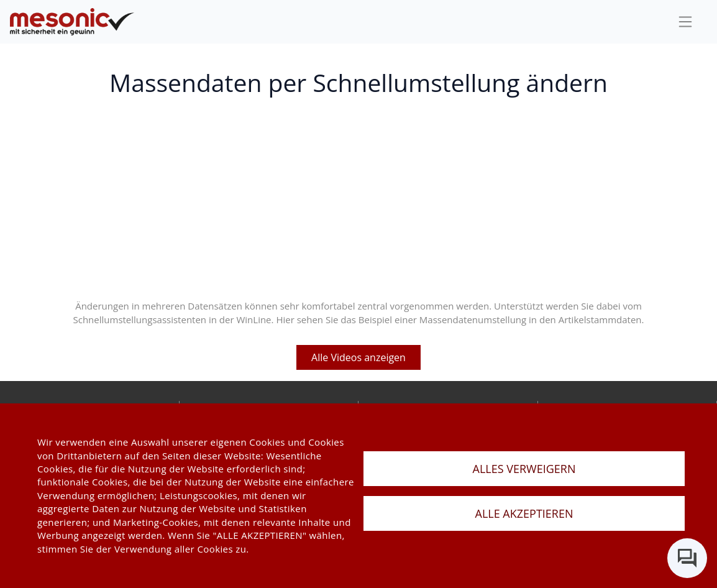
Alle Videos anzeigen (358, 357)
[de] (72, 22)
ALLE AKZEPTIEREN (524, 513)
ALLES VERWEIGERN (524, 469)
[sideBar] (685, 22)
